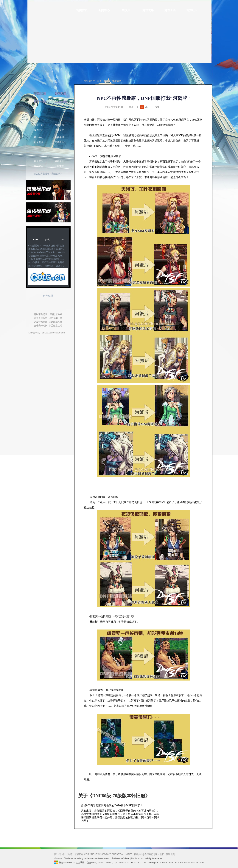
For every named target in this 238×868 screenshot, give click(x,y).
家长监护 (160, 854)
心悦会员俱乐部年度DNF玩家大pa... (46, 256)
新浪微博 (164, 107)
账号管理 (39, 161)
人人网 (178, 107)
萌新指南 (59, 125)
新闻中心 (104, 10)
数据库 (126, 10)
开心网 (182, 107)
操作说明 (39, 130)
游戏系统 (59, 130)
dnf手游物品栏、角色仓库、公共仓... (46, 266)
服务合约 (138, 854)
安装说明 (39, 125)
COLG (35, 240)
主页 (99, 81)
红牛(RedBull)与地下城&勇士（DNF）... (48, 252)
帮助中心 (39, 137)
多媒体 (107, 81)
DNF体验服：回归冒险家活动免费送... (47, 262)
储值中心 (59, 142)
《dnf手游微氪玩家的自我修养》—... (46, 259)
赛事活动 (116, 81)
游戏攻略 (148, 10)
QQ (168, 107)
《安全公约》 (56, 174)
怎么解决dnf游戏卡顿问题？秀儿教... (46, 249)
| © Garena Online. (120, 858)
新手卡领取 (40, 102)
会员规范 (149, 854)
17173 (61, 240)
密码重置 (59, 166)
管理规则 (170, 854)
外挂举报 (59, 137)
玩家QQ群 (40, 93)
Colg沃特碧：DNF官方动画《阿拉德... (47, 246)
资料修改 (59, 161)
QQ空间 (173, 107)
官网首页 (82, 10)
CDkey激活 (61, 102)
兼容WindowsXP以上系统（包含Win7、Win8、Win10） (84, 862)
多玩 (47, 240)
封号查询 (39, 142)
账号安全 (39, 166)
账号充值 (60, 93)
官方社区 (192, 10)
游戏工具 (170, 10)
